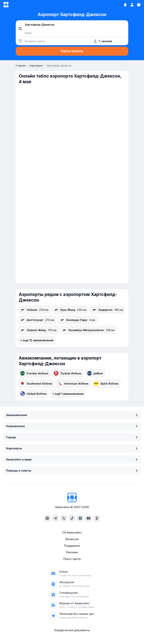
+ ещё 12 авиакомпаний (37, 340)
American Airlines (73, 383)
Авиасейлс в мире (72, 459)
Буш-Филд (70, 310)
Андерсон (108, 310)
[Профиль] (132, 5)
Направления (72, 426)
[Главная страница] (6, 5)
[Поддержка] (139, 5)
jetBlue (95, 373)
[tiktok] (72, 518)
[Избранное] (125, 5)
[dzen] (80, 518)
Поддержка (72, 546)
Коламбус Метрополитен (88, 330)
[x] (64, 518)
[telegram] (55, 518)
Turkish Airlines (68, 373)
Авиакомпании (72, 415)
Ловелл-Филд (38, 330)
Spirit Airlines (106, 383)
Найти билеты (72, 51)
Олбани (34, 310)
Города (72, 437)
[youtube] (88, 518)
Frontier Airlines (34, 373)
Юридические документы (72, 630)
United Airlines (33, 394)
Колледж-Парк (77, 320)
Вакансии (72, 539)
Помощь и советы (72, 471)
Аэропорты (72, 448)
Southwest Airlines (36, 383)
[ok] (97, 518)
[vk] (47, 518)
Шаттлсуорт (37, 320)
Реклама (72, 552)
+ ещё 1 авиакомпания (68, 394)
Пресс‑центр (72, 559)
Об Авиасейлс (72, 532)
